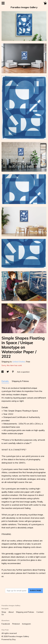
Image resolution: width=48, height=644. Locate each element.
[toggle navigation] (3, 3)
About (11, 612)
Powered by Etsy (9, 639)
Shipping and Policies (25, 612)
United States (19, 362)
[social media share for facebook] (3, 372)
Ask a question (23, 372)
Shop (4, 612)
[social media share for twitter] (8, 372)
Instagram (26, 624)
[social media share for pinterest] (13, 372)
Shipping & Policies (20, 381)
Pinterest (16, 624)
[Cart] (45, 4)
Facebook (6, 624)
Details (5, 381)
